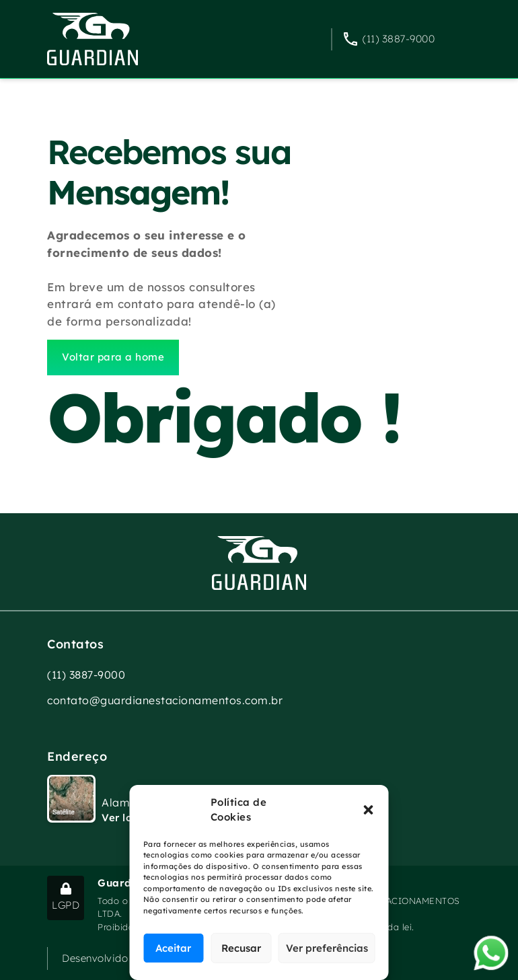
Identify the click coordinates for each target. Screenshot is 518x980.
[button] (369, 810)
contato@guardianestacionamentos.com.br (165, 700)
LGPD (66, 897)
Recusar (241, 948)
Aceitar (173, 948)
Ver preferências (327, 948)
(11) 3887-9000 (399, 39)
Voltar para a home (113, 357)
